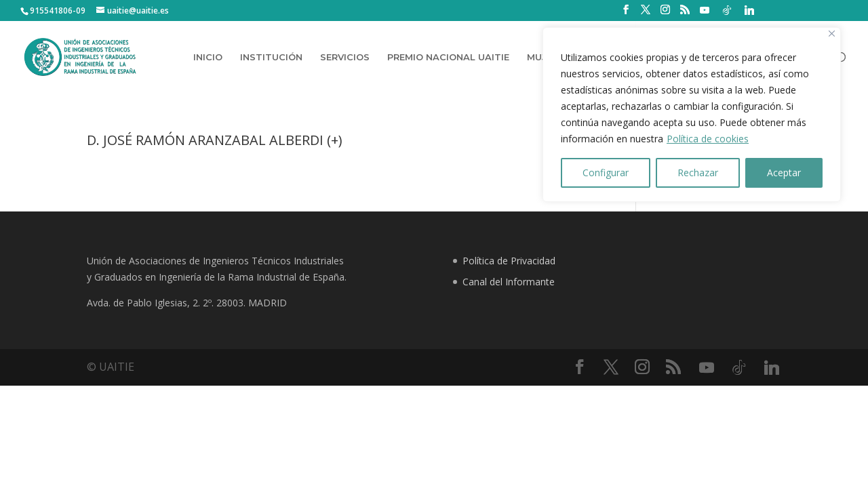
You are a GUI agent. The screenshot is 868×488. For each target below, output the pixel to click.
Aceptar (784, 172)
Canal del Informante (509, 282)
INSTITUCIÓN (271, 57)
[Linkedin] (749, 10)
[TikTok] (727, 10)
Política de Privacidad (509, 261)
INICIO (208, 57)
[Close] (832, 34)
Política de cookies (708, 139)
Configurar (606, 172)
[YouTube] (705, 10)
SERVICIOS (345, 57)
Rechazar (698, 172)
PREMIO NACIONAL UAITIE (448, 57)
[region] (692, 115)
